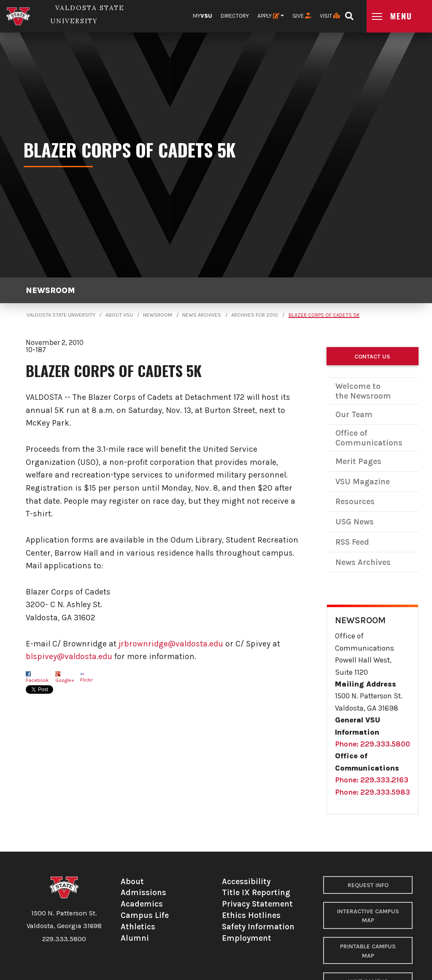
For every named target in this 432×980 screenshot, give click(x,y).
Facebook (37, 680)
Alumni (135, 938)
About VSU (119, 315)
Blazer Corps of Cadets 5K (324, 315)
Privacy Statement (257, 904)
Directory (235, 16)
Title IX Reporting (256, 892)
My (202, 16)
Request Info (368, 885)
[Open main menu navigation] (399, 16)
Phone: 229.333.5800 (373, 744)
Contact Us (372, 357)
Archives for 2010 (255, 315)
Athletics (138, 927)
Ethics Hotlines (251, 915)
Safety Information (258, 927)
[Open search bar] (349, 13)
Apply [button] (268, 16)
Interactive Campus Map (368, 916)
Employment (247, 938)
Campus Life (145, 915)
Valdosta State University (61, 315)
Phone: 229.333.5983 (373, 792)
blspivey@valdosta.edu (69, 656)
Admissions (143, 892)
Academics (142, 904)
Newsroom (50, 290)
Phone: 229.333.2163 (372, 780)
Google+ (65, 680)
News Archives (202, 315)
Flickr (86, 680)
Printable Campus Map (368, 951)
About (132, 881)
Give (302, 16)
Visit (330, 16)
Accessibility (246, 881)
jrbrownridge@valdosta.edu (171, 644)
